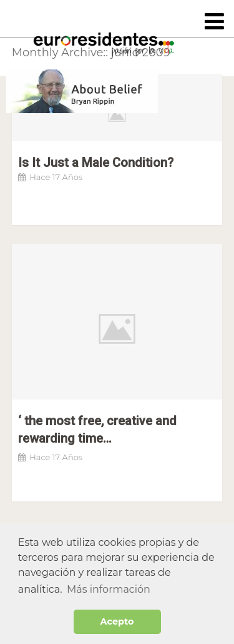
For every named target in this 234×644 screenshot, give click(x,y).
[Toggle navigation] (214, 22)
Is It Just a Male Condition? (96, 163)
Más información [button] (109, 589)
